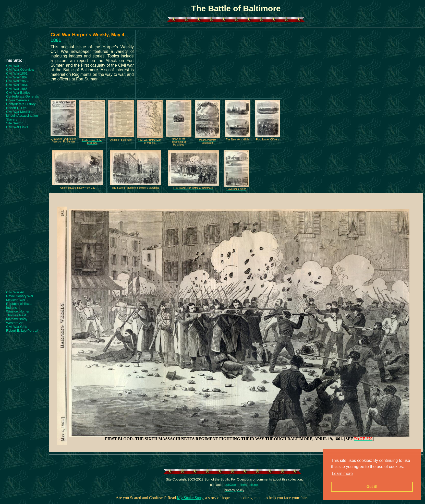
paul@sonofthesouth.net (241, 485)
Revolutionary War (20, 296)
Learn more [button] (342, 473)
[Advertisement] (24, 43)
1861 (56, 40)
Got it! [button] (372, 487)
